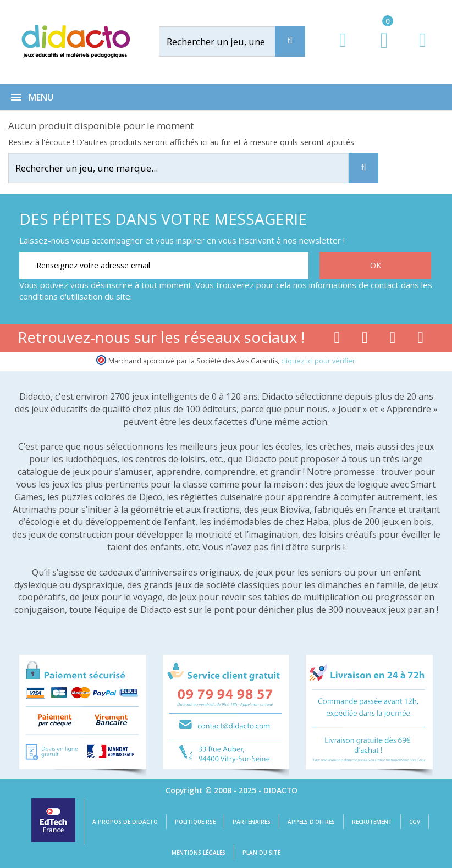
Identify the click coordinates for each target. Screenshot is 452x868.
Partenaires (252, 822)
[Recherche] (290, 42)
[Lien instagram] (393, 340)
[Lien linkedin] (421, 340)
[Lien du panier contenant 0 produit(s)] (379, 51)
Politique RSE (195, 822)
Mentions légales (199, 853)
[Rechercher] (228, 42)
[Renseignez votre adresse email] (164, 266)
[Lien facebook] (337, 340)
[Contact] (423, 50)
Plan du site (261, 853)
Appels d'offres (311, 822)
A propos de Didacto (125, 822)
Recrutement (372, 822)
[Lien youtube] (365, 340)
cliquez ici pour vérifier (318, 361)
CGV (415, 822)
